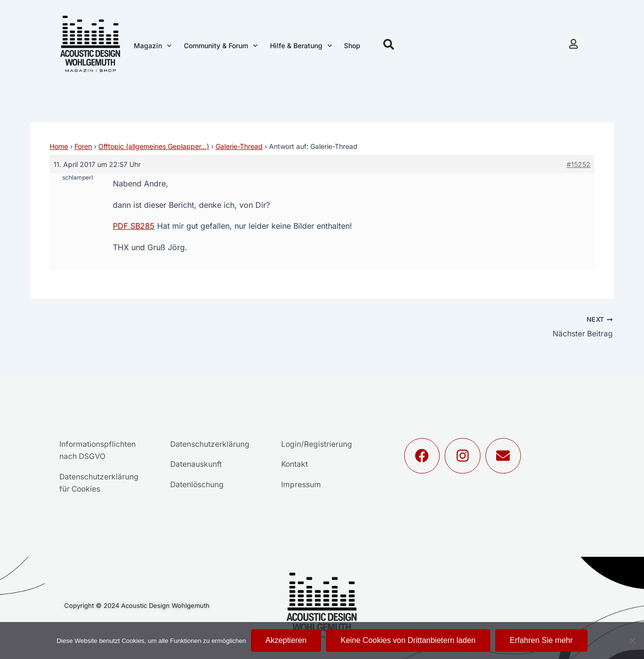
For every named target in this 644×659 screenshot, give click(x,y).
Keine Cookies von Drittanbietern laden (408, 640)
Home (59, 146)
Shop (352, 46)
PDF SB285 (134, 226)
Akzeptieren (286, 640)
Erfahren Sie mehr (541, 640)
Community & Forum (221, 46)
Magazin (153, 46)
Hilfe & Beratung (301, 46)
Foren (83, 146)
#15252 (579, 164)
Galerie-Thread (239, 146)
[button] (389, 44)
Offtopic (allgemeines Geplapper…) (154, 146)
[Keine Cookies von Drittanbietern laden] (632, 641)
